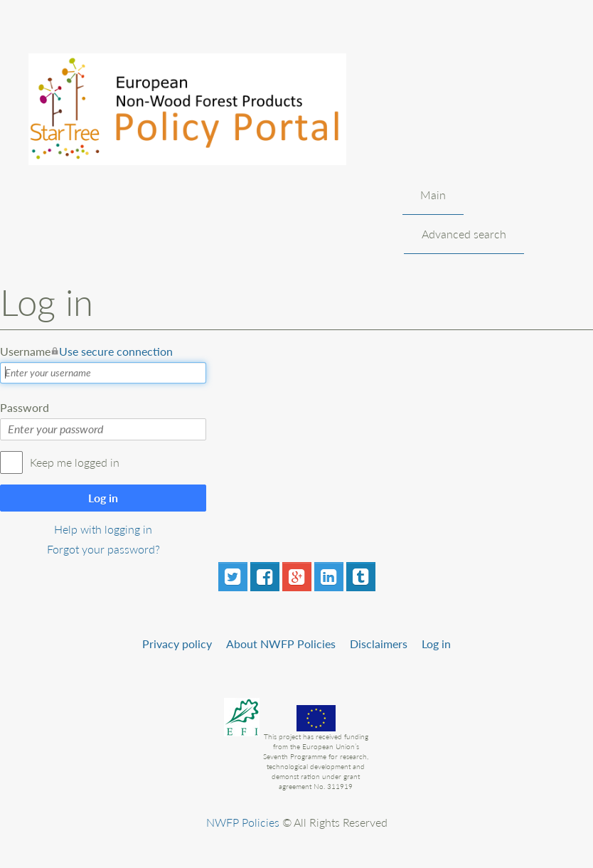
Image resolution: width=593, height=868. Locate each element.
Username (86, 351)
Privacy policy (177, 644)
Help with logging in (103, 529)
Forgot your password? (103, 549)
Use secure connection (116, 351)
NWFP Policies (243, 822)
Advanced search (464, 234)
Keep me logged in (75, 462)
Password (25, 407)
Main (433, 195)
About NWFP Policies (281, 644)
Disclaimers (379, 644)
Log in (103, 498)
